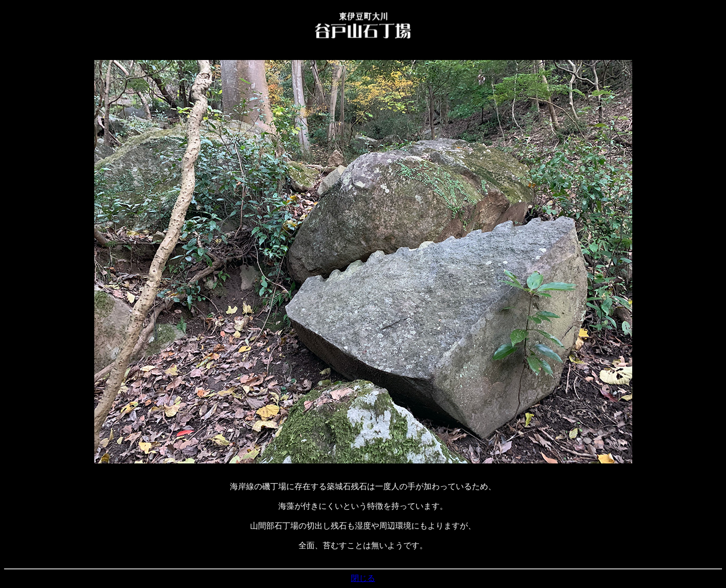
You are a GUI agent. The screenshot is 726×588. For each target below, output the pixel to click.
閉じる (363, 578)
